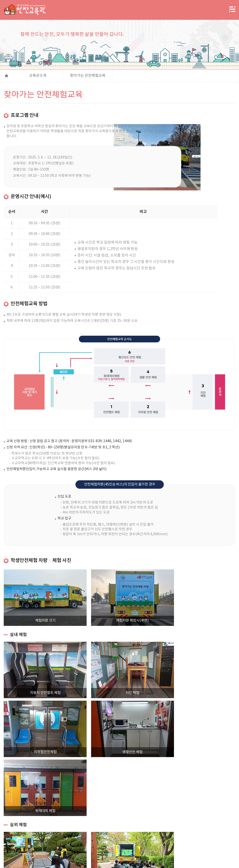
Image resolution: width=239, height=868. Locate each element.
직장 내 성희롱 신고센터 (83, 825)
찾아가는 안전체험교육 (88, 78)
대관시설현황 (209, 822)
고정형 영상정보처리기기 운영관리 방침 (142, 822)
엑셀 (86, 860)
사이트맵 (69, 822)
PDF (110, 860)
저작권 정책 (185, 822)
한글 (118, 860)
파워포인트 (94, 860)
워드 (102, 860)
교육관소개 (38, 78)
